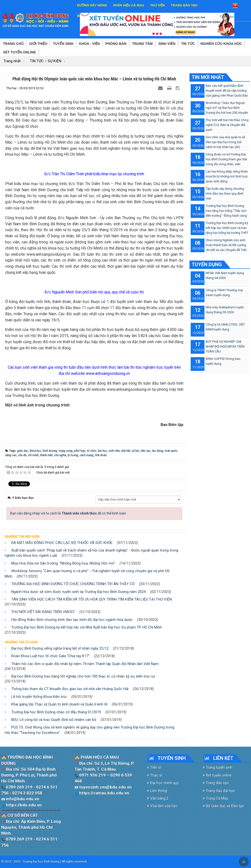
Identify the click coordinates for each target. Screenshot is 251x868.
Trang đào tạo (216, 783)
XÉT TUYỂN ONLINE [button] (19, 52)
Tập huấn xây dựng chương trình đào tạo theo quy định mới (225, 194)
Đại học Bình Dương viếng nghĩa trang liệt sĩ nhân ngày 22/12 (60, 648)
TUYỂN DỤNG (207, 264)
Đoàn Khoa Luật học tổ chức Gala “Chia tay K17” (50, 656)
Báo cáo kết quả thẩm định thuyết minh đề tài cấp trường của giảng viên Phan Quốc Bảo (227, 91)
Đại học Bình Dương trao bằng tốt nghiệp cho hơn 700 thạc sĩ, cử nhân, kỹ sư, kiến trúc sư (83, 676)
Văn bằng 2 (158, 798)
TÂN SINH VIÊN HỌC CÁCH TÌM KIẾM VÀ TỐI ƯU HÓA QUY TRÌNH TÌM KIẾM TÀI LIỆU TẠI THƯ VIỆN (92, 599)
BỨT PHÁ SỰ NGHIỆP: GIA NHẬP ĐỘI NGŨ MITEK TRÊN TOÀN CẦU (225, 346)
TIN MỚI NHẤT (208, 77)
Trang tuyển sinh (218, 767)
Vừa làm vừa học (162, 806)
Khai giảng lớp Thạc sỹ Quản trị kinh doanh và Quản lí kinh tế (59, 704)
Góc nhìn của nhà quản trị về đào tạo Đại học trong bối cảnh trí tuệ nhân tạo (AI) (225, 142)
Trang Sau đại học (219, 791)
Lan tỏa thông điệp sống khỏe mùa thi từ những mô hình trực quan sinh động (227, 176)
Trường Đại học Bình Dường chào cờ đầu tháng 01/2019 (56, 712)
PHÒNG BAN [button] (116, 44)
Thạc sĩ (155, 775)
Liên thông (157, 791)
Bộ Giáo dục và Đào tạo (223, 806)
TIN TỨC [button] (188, 44)
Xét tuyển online (217, 775)
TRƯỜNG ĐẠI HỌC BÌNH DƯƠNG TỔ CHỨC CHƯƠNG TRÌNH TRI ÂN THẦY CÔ (73, 584)
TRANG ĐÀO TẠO (184, 5)
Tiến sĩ (154, 767)
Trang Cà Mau (215, 798)
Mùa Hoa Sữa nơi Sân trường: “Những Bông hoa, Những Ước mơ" (63, 563)
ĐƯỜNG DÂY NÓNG (92, 5)
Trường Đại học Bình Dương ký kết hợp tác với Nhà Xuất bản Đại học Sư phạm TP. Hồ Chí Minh (87, 627)
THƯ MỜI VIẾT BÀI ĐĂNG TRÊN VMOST (43, 612)
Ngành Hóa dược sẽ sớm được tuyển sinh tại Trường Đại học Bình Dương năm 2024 (78, 592)
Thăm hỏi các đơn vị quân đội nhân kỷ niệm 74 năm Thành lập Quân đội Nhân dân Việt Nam (85, 664)
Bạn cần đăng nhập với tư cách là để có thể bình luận (68, 513)
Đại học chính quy (163, 783)
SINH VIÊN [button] (167, 44)
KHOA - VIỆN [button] (89, 44)
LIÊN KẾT (223, 758)
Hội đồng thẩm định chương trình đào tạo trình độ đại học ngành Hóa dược (72, 620)
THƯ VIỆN (157, 5)
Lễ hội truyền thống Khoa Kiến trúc (39, 697)
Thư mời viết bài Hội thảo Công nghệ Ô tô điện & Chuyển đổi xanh (227, 125)
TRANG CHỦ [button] (13, 44)
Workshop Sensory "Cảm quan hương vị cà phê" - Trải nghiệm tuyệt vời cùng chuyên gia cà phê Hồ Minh (87, 573)
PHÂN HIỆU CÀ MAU (129, 5)
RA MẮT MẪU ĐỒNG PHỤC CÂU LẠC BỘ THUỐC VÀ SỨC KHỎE (62, 543)
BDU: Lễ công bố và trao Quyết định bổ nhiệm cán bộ (54, 720)
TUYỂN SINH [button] (63, 44)
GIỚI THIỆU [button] (38, 44)
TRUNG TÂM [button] (142, 44)
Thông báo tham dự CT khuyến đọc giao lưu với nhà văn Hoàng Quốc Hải (70, 689)
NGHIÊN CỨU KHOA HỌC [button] (221, 44)
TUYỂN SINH (172, 758)
